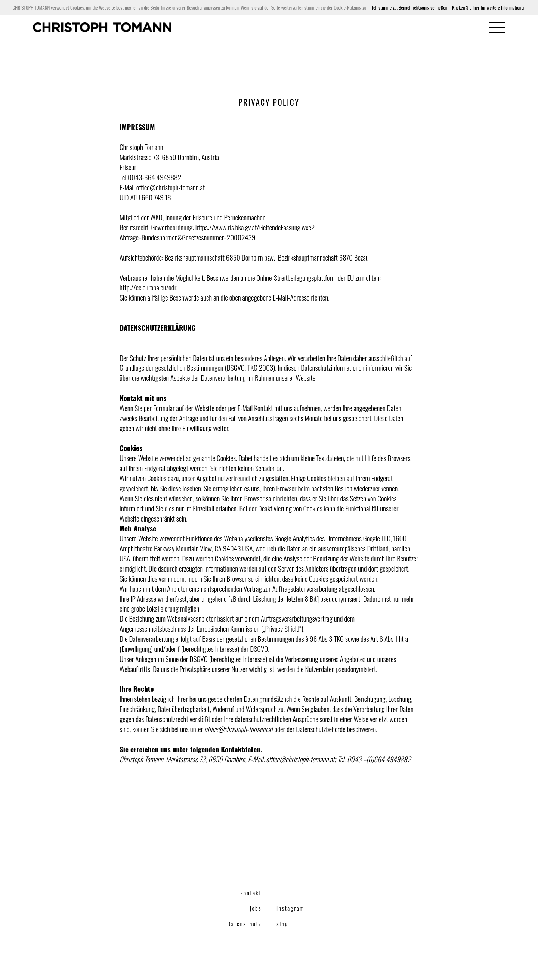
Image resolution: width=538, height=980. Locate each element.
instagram (290, 908)
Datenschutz (244, 924)
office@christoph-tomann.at (171, 187)
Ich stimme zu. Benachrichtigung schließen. (410, 7)
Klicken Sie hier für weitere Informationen (489, 7)
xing (282, 924)
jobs (256, 908)
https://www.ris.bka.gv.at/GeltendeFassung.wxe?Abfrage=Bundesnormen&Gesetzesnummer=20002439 (217, 232)
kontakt (251, 893)
